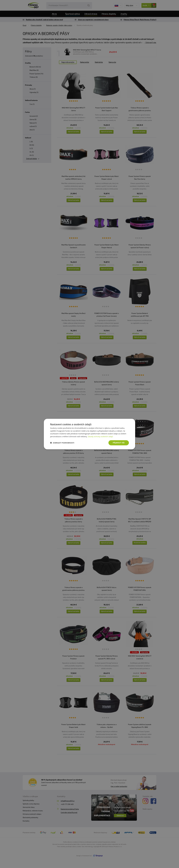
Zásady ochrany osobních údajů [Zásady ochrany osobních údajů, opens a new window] (100, 436)
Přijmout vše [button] (119, 443)
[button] (62, 443)
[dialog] (89, 434)
